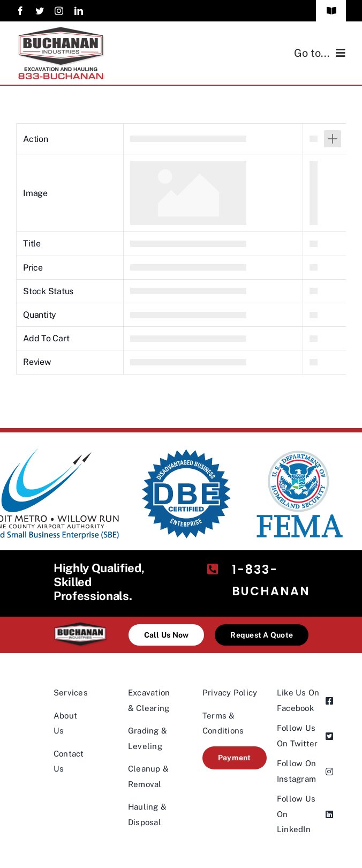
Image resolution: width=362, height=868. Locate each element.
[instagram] (59, 11)
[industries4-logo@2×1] (61, 31)
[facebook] (20, 11)
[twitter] (40, 11)
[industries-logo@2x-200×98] (80, 626)
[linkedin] (79, 11)
